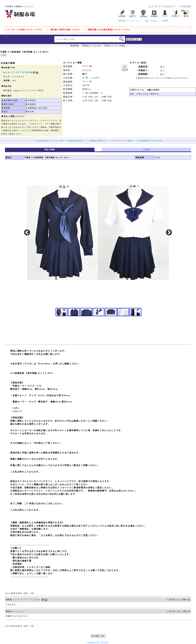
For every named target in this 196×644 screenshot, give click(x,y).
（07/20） (110, 30)
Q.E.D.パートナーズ (23, 599)
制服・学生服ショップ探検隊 (157, 21)
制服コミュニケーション (132, 21)
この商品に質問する (97, 141)
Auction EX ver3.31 (98, 642)
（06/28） (66, 30)
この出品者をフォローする (149, 141)
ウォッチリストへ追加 (122, 141)
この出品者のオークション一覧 (49, 141)
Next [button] (169, 233)
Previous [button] (27, 233)
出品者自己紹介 (75, 141)
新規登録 (186, 6)
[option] (98, 233)
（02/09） (25, 30)
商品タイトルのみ (92, 46)
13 (89, 70)
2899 (29, 72)
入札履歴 (95, 78)
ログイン (175, 6)
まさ (84, 70)
